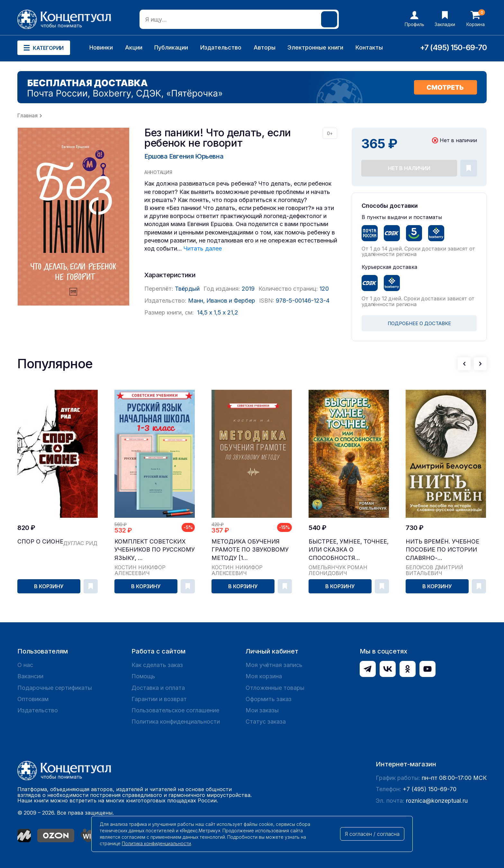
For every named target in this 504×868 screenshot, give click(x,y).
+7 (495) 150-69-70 (453, 47)
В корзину (49, 586)
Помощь (143, 676)
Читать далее (203, 248)
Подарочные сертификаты (55, 688)
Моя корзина (264, 676)
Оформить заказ (269, 699)
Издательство (221, 47)
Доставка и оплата (158, 688)
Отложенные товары (275, 688)
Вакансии (30, 676)
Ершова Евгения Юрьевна (184, 156)
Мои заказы (262, 710)
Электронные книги (315, 47)
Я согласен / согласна (372, 834)
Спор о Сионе (40, 541)
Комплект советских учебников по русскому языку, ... (155, 549)
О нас (25, 665)
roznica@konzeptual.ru (437, 801)
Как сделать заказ (157, 665)
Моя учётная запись (274, 665)
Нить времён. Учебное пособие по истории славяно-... (442, 549)
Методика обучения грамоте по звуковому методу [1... (250, 549)
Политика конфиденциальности (176, 722)
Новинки (101, 47)
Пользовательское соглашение (175, 710)
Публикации (171, 47)
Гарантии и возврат (159, 699)
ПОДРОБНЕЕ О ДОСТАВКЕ (419, 323)
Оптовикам (33, 699)
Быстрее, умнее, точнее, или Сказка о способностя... (349, 549)
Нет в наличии (409, 168)
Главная (27, 115)
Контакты (369, 47)
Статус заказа (266, 722)
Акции (134, 47)
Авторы (265, 47)
